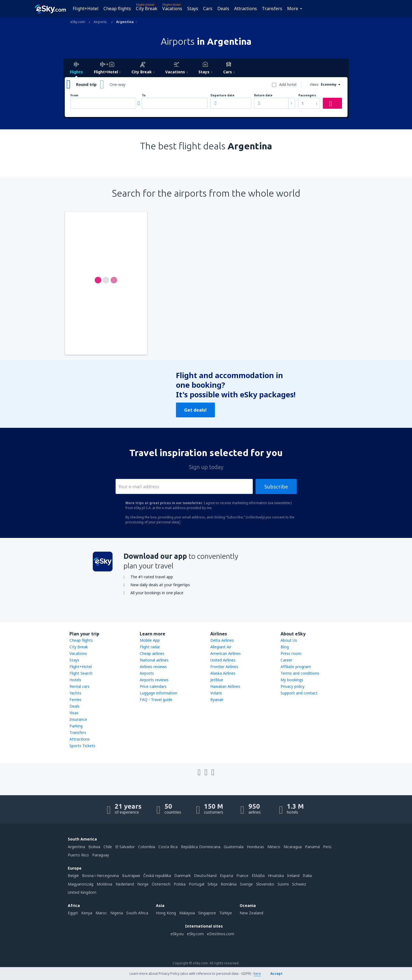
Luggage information (159, 693)
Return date (263, 95)
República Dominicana (201, 847)
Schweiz (299, 884)
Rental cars (79, 686)
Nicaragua (293, 847)
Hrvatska (276, 876)
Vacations (172, 9)
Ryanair (217, 700)
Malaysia (187, 913)
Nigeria (117, 913)
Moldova (104, 884)
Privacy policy (292, 686)
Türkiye (226, 913)
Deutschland (205, 876)
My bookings (292, 680)
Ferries (75, 700)
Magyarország (81, 884)
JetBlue (217, 680)
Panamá (312, 847)
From (74, 95)
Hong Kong (166, 913)
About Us (289, 640)
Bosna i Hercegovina (100, 876)
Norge (143, 884)
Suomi (283, 884)
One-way (117, 84)
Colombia (147, 847)
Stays (193, 9)
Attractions (246, 9)
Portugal (197, 884)
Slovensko (265, 884)
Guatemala (234, 847)
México (274, 847)
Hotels (75, 680)
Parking (76, 726)
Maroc (101, 913)
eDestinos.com (221, 934)
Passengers (307, 95)
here (257, 974)
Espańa (226, 876)
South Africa (137, 913)
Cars (208, 9)
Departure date (222, 95)
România (229, 884)
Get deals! (195, 410)
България (131, 876)
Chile (108, 847)
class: (314, 84)
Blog (285, 647)
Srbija (212, 884)
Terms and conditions (300, 673)
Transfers (272, 9)
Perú (327, 847)
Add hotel (288, 84)
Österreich (161, 884)
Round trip (86, 84)
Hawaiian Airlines (225, 686)
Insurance (78, 719)
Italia (307, 876)
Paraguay (101, 855)
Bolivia (94, 847)
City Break (147, 9)
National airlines (154, 660)
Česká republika (157, 876)
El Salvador (125, 847)
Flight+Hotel (86, 9)
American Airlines (225, 653)
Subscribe (276, 487)
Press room (291, 653)
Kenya (87, 913)
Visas (74, 713)
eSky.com (195, 934)
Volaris (216, 693)
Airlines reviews (153, 667)
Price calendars (153, 686)
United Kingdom (82, 892)
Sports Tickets (82, 746)
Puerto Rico (78, 855)
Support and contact (299, 693)
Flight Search (81, 673)
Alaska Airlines (223, 673)
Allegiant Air (221, 647)
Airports (147, 673)
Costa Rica (168, 847)
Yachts (75, 693)
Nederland (125, 884)
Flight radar (150, 647)
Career (286, 660)
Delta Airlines (222, 640)
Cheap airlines (152, 653)
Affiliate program (296, 667)
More (293, 9)
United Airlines (223, 660)
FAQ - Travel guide (156, 700)
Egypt (73, 913)
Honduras (255, 847)
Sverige (246, 884)
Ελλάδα (258, 876)
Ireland (293, 876)
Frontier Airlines (224, 667)
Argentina (76, 847)
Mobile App (150, 640)
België (73, 876)
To (144, 95)
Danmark (183, 876)
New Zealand (251, 913)
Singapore (207, 913)
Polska (180, 884)
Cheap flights (117, 9)
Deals (223, 9)
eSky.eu (177, 934)
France (242, 876)
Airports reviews (154, 680)
